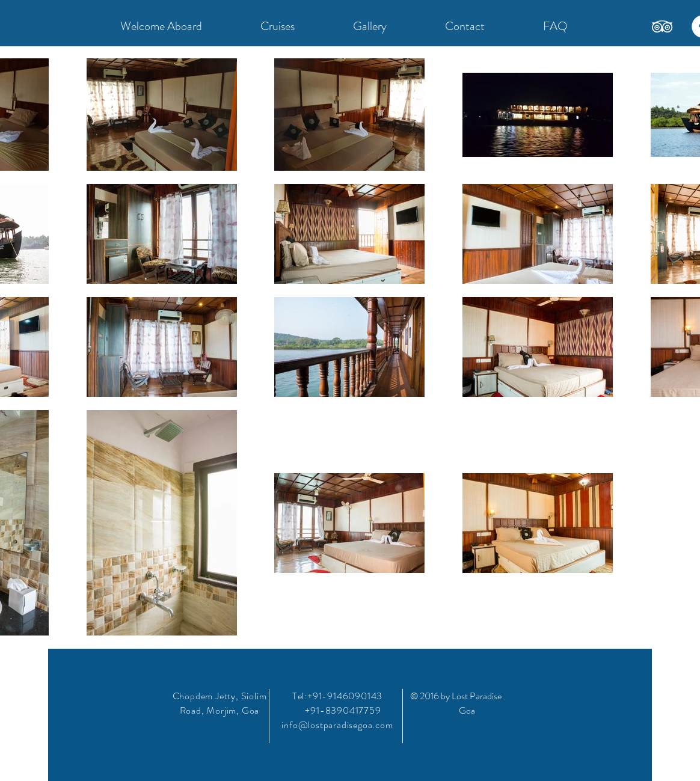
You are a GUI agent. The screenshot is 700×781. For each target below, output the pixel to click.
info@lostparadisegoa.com (337, 725)
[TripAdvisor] (662, 26)
